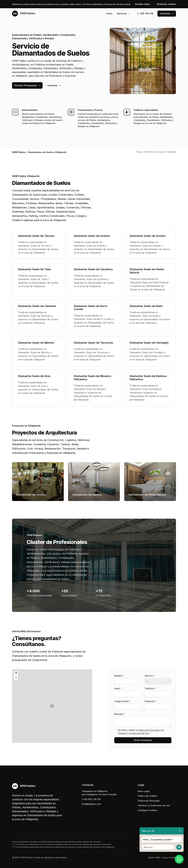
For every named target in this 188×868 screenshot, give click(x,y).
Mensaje (120, 714)
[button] (52, 706)
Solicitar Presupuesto (27, 85)
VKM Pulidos (24, 14)
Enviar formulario (143, 740)
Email (118, 688)
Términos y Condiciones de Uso (133, 733)
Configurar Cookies (147, 810)
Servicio (150, 676)
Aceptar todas (142, 4)
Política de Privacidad (149, 730)
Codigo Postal (122, 701)
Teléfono (150, 688)
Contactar (167, 13)
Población (151, 701)
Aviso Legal (143, 791)
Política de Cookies (147, 796)
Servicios (123, 13)
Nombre (119, 676)
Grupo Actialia (169, 857)
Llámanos (54, 85)
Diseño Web (154, 857)
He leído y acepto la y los (141, 732)
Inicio (109, 13)
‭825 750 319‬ (145, 13)
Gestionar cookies (166, 4)
